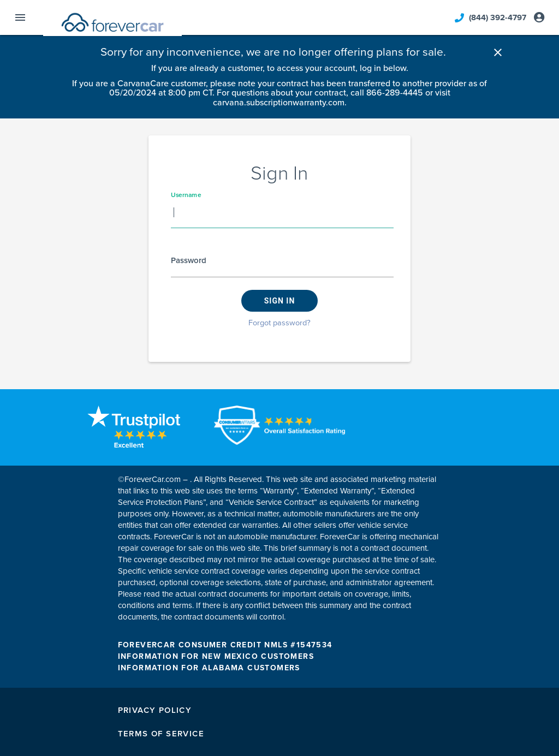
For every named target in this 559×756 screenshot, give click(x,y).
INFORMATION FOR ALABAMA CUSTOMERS (209, 668)
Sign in (280, 301)
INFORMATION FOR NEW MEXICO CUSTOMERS (216, 656)
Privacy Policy (155, 710)
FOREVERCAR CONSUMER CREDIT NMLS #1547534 (225, 645)
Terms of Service (161, 734)
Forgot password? (279, 323)
